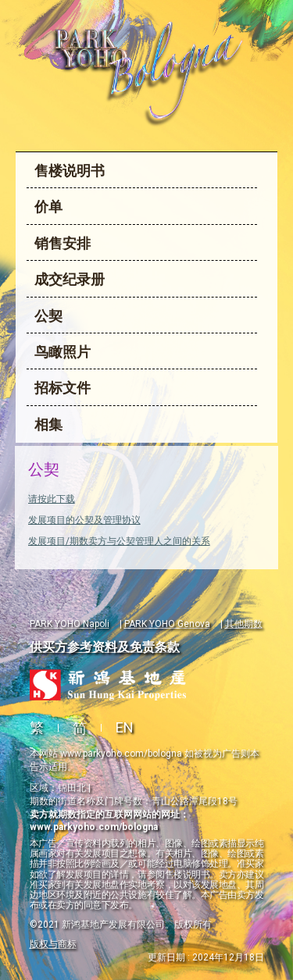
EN (125, 727)
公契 (48, 316)
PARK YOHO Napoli (70, 624)
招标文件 (63, 388)
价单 (48, 207)
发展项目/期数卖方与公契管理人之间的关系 (119, 541)
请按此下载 (52, 499)
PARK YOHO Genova (167, 624)
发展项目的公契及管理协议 (84, 520)
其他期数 (244, 624)
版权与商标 (53, 944)
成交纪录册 (70, 279)
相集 (48, 424)
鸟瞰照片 (63, 352)
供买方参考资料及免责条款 (105, 647)
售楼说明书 (70, 171)
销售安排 (63, 243)
